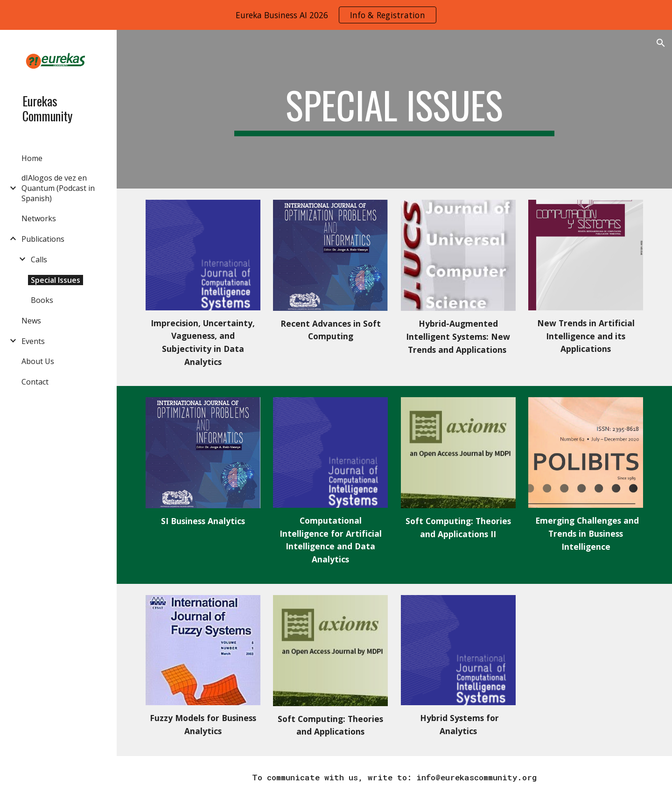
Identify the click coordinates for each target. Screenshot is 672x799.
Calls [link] (39, 259)
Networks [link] (39, 218)
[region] (336, 15)
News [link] (31, 321)
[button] (661, 43)
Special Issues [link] (56, 280)
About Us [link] (38, 361)
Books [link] (42, 300)
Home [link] (32, 158)
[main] (394, 109)
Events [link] (33, 341)
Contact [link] (35, 382)
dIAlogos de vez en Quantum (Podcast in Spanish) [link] (58, 188)
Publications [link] (43, 239)
